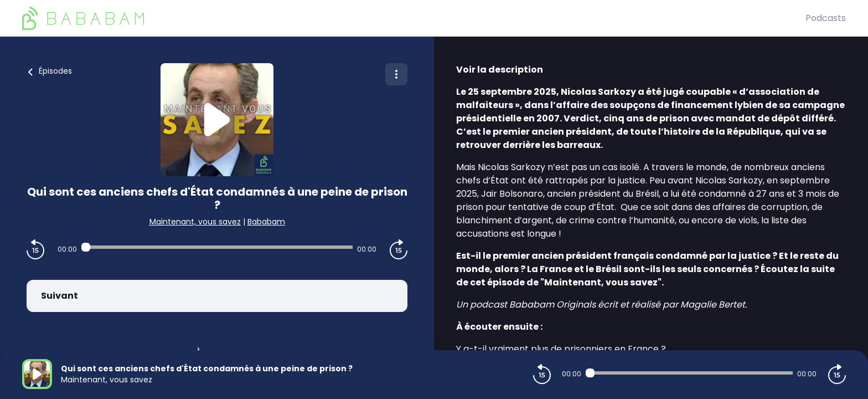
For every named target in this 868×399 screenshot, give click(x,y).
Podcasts (826, 18)
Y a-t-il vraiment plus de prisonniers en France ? (561, 349)
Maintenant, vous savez (195, 222)
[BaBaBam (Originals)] (414, 18)
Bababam (266, 222)
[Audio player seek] (217, 247)
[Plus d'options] (396, 74)
